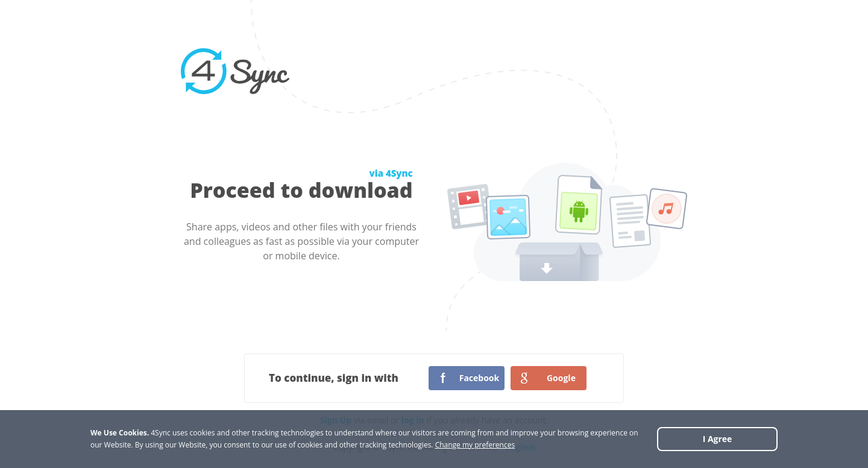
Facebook (480, 378)
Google (561, 378)
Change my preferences (475, 445)
